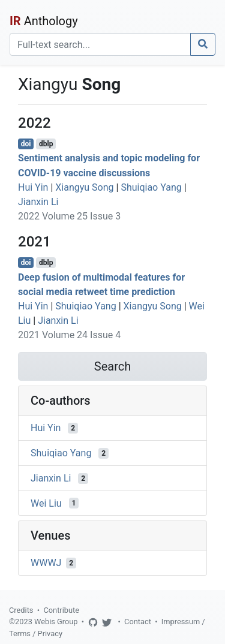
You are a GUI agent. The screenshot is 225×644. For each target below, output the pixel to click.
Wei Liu (46, 503)
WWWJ (46, 563)
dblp (46, 144)
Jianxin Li (38, 202)
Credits (21, 610)
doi (26, 144)
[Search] (100, 44)
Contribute (61, 610)
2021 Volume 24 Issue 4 (69, 335)
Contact (138, 622)
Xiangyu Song (84, 187)
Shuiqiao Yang (151, 187)
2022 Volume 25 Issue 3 (69, 216)
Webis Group (56, 622)
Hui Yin (33, 187)
